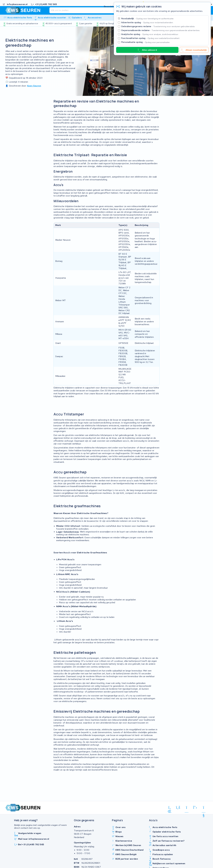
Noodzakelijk (148, 19)
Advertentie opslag (147, 22)
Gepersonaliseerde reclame (161, 30)
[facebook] (178, 808)
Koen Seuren (34, 86)
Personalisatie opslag (146, 42)
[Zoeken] (101, 10)
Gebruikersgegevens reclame (158, 26)
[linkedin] (170, 808)
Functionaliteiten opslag (151, 38)
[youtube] (204, 808)
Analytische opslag (150, 34)
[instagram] (187, 808)
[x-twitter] (195, 808)
